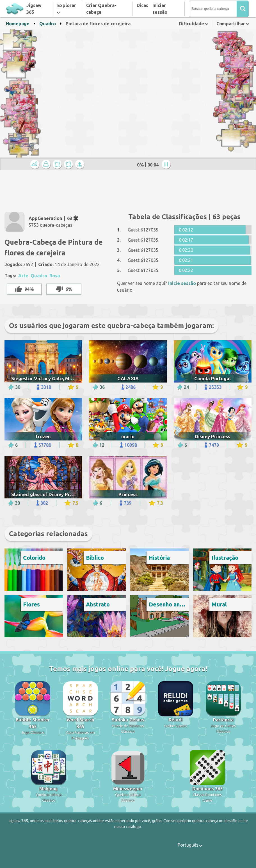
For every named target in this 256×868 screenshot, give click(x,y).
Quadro (48, 24)
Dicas (142, 5)
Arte (23, 276)
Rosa (55, 276)
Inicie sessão (182, 283)
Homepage (18, 24)
